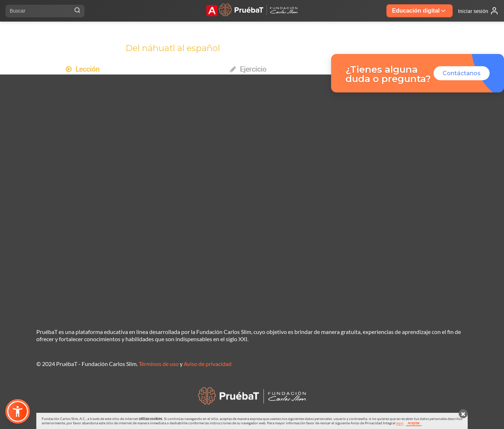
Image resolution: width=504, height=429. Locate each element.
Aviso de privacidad (208, 364)
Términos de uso (159, 364)
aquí (400, 423)
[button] (18, 411)
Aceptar (414, 423)
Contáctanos (462, 73)
